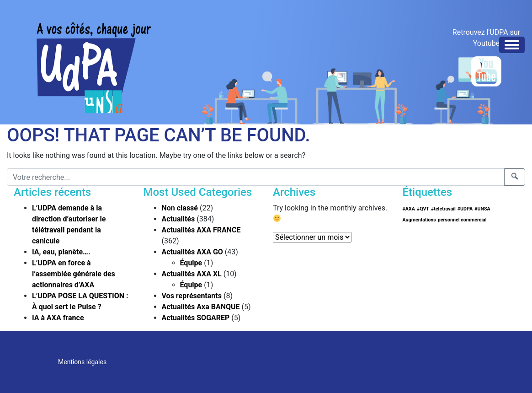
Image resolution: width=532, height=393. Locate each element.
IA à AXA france (58, 318)
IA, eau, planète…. (61, 252)
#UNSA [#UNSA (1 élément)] (482, 209)
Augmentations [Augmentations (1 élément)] (419, 220)
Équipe (191, 263)
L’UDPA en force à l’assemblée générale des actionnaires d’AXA (74, 274)
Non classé (180, 208)
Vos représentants (192, 296)
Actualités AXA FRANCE (201, 230)
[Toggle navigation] (512, 45)
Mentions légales (82, 362)
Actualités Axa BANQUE (201, 307)
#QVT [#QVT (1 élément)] (423, 209)
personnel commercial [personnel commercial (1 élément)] (462, 220)
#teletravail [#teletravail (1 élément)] (443, 209)
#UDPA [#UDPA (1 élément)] (465, 209)
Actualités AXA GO (192, 252)
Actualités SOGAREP (196, 318)
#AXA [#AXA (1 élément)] (409, 209)
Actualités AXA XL (192, 274)
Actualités (178, 219)
